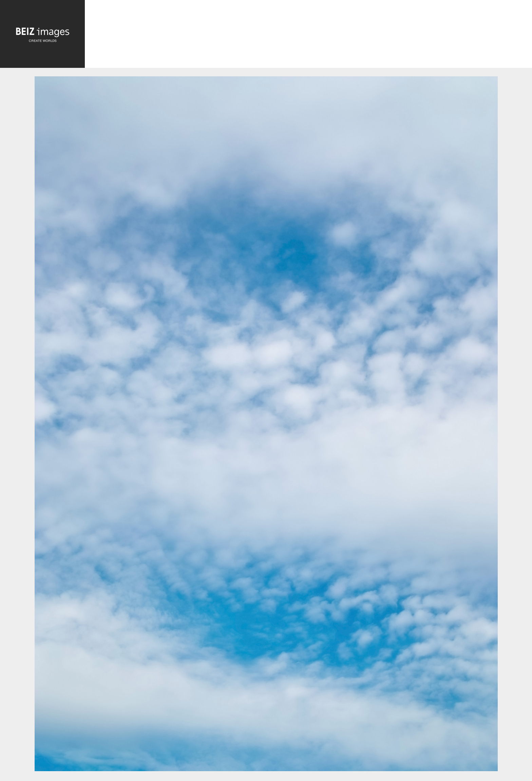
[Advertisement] (308, 34)
